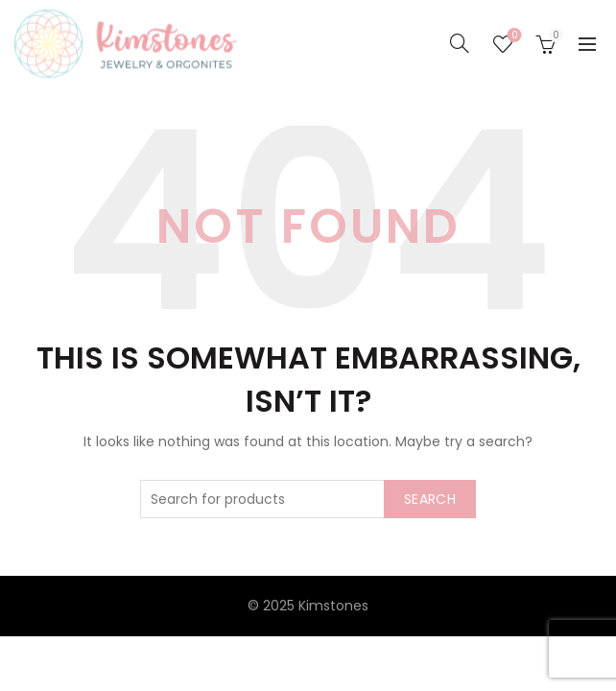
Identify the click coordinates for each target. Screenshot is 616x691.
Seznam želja (513, 36)
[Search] (460, 43)
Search (430, 499)
